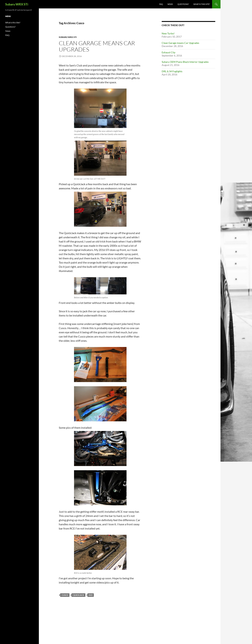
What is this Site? (202, 4)
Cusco (65, 595)
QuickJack (79, 595)
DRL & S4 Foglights (172, 71)
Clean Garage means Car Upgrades (97, 46)
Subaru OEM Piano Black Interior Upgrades (185, 62)
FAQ (161, 4)
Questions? (183, 4)
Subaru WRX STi (17, 4)
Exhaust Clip (169, 52)
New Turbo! (168, 33)
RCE (91, 595)
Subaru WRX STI (68, 37)
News (170, 4)
